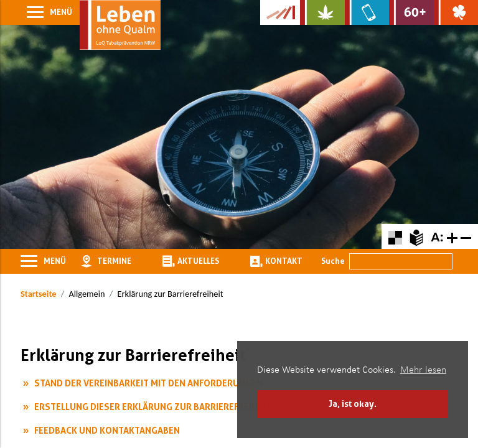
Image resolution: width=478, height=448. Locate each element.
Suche (333, 261)
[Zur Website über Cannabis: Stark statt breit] (322, 12)
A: (437, 236)
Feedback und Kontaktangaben (107, 430)
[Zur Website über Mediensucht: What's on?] (367, 12)
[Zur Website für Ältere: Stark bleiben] (411, 12)
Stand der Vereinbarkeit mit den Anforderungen (148, 383)
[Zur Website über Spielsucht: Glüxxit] (456, 12)
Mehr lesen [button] (423, 370)
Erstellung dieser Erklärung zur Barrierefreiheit (152, 407)
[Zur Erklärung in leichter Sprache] (416, 236)
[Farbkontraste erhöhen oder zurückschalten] (395, 236)
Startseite (38, 294)
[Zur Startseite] (120, 25)
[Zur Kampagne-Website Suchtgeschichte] (280, 12)
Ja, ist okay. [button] (353, 404)
